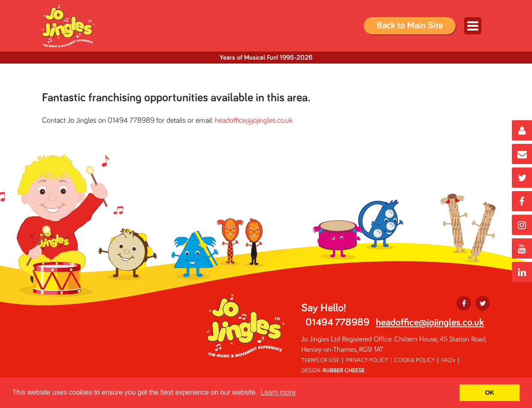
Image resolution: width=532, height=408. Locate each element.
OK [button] (490, 393)
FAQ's (448, 360)
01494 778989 (337, 323)
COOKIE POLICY (414, 360)
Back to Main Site (410, 26)
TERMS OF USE (320, 360)
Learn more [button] (278, 392)
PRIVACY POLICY (367, 360)
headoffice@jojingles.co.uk (254, 121)
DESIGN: (333, 371)
